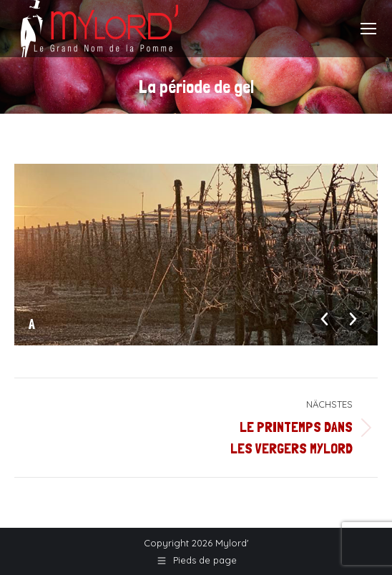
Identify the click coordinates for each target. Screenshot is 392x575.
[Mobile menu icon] (368, 29)
